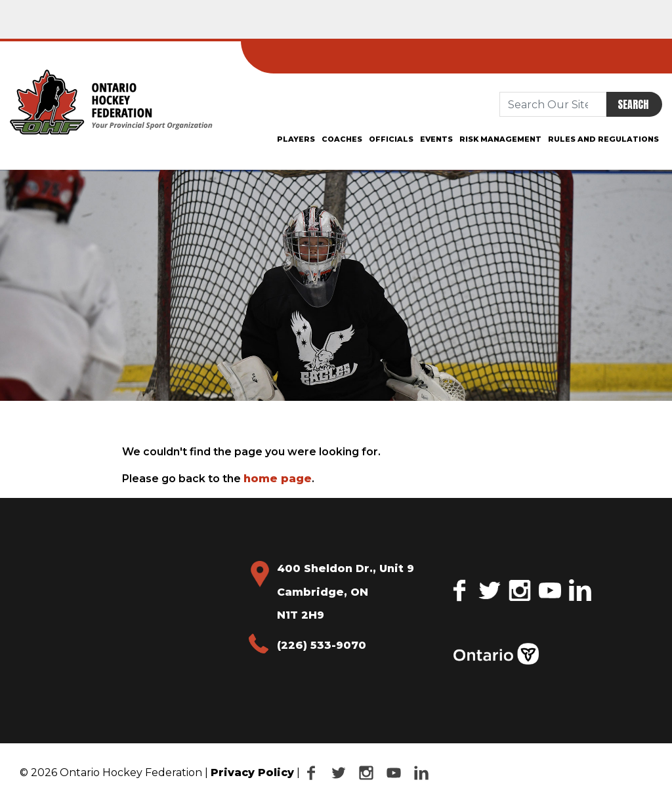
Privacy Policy (252, 772)
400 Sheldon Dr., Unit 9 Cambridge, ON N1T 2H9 (346, 592)
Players (296, 139)
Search (633, 104)
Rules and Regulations (603, 139)
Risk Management (500, 139)
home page (278, 479)
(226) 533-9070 (322, 645)
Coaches (342, 139)
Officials (391, 139)
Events (436, 139)
